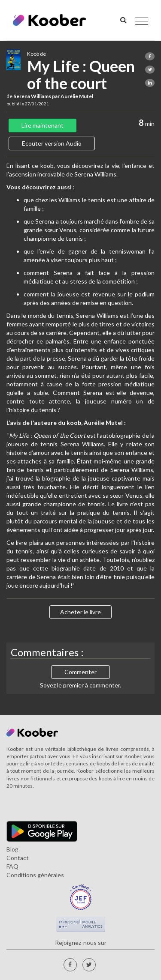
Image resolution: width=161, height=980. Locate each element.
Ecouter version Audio (52, 143)
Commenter (80, 672)
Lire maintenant (43, 125)
